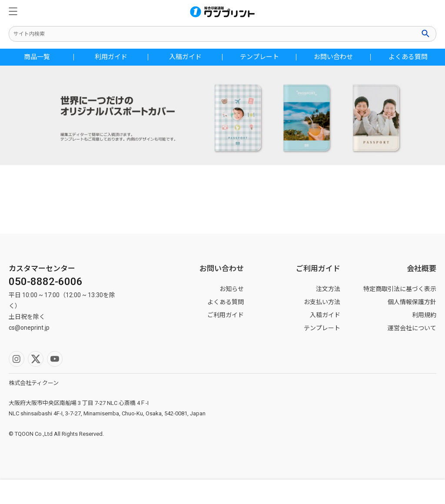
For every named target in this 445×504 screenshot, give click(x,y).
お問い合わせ (333, 57)
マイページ (167, 492)
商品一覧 (37, 57)
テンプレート (259, 57)
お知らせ (232, 289)
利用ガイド (111, 57)
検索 (426, 33)
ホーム (278, 492)
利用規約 (424, 315)
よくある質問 (408, 57)
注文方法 (328, 289)
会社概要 (422, 269)
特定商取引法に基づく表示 (400, 289)
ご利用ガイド (226, 315)
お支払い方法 (322, 302)
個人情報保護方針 (412, 302)
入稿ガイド (185, 57)
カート (389, 492)
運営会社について (412, 328)
